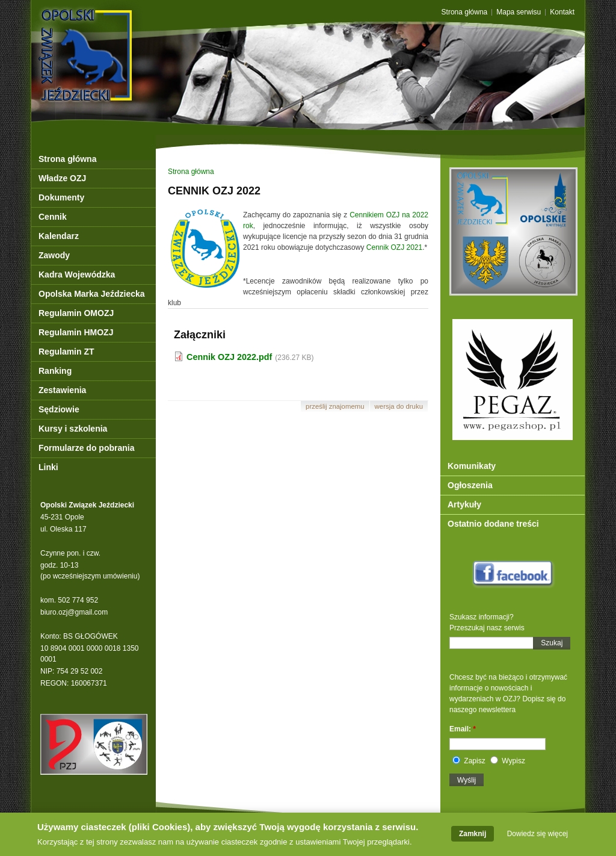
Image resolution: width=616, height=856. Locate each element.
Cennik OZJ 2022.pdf (229, 357)
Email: (463, 729)
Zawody (54, 255)
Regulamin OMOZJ (76, 313)
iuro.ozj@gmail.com (76, 612)
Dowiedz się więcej (537, 836)
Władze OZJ (62, 178)
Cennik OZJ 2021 (394, 247)
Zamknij (473, 836)
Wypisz (508, 761)
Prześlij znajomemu (335, 406)
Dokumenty (61, 197)
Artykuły (464, 504)
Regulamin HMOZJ (76, 332)
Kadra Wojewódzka (77, 274)
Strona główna (465, 12)
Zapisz (469, 761)
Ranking (55, 371)
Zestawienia (62, 390)
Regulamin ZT (66, 352)
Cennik (53, 217)
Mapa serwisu (519, 12)
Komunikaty (472, 466)
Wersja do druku (399, 406)
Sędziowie (59, 409)
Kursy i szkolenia (73, 429)
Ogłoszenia (470, 485)
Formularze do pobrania (86, 448)
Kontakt (562, 12)
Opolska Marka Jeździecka (92, 294)
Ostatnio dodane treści (493, 524)
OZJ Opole (138, 32)
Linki (48, 467)
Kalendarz (59, 236)
